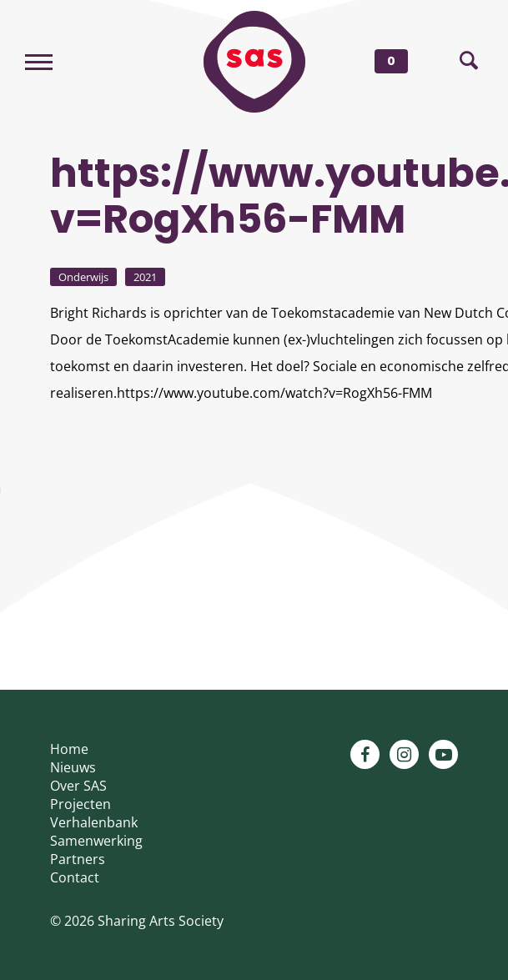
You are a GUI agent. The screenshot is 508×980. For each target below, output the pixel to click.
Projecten (80, 804)
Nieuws (73, 767)
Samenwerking (96, 841)
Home (69, 749)
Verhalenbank (94, 822)
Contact (75, 877)
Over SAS (78, 786)
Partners (78, 859)
